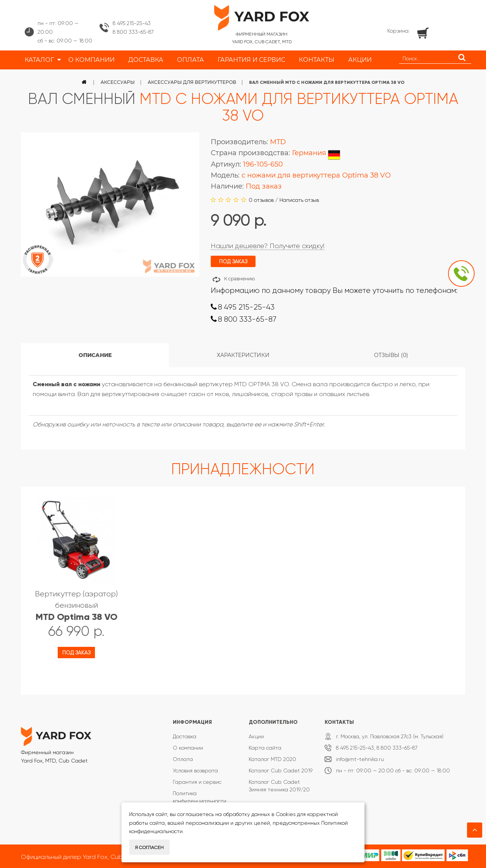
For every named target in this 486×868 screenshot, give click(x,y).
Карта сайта (265, 748)
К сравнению (239, 279)
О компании (188, 748)
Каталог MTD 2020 (272, 759)
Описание (95, 355)
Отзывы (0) (391, 355)
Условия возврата (195, 771)
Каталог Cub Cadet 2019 (281, 771)
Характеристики (243, 355)
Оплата (183, 759)
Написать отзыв (299, 200)
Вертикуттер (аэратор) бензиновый (76, 606)
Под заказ (76, 653)
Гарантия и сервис (197, 782)
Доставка (185, 736)
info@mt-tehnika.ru (360, 759)
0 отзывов (261, 200)
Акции (256, 736)
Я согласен (149, 848)
